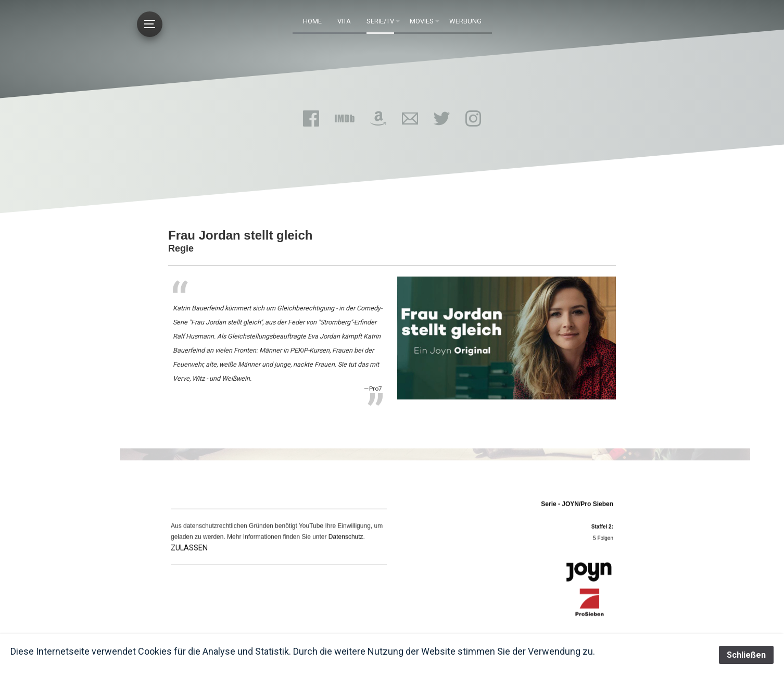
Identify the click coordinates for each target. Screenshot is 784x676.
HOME (312, 21)
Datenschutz (346, 542)
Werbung (465, 21)
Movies (422, 21)
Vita (344, 21)
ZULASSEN (189, 553)
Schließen (746, 655)
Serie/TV (380, 21)
